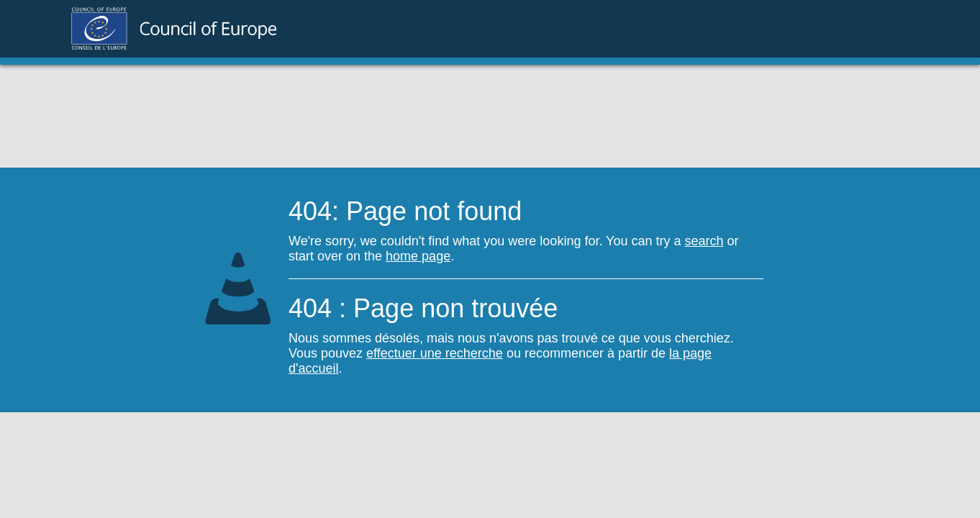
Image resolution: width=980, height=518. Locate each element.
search (704, 241)
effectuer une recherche (435, 353)
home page (418, 256)
